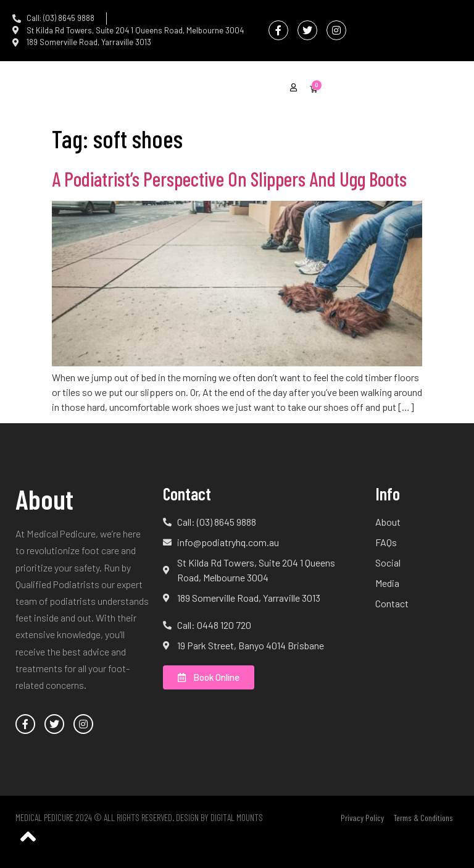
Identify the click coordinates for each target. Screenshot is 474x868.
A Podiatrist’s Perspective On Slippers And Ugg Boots (229, 179)
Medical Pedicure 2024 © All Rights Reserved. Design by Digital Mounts (139, 817)
